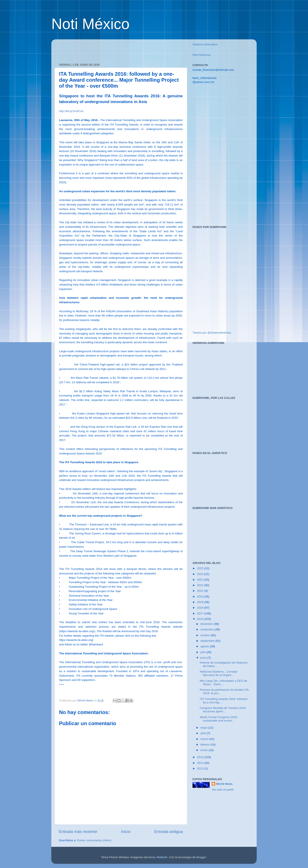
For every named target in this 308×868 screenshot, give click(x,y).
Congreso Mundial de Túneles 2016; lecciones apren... (223, 710)
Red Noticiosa (201, 55)
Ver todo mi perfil (223, 790)
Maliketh (162, 857)
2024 (201, 574)
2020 (201, 597)
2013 (201, 768)
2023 (201, 580)
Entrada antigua (169, 832)
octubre (206, 635)
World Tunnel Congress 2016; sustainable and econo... (219, 719)
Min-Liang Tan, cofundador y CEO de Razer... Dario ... (224, 682)
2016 (201, 619)
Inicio (126, 832)
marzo (205, 739)
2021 (201, 591)
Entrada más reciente (78, 832)
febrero (205, 745)
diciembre (207, 624)
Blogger (201, 857)
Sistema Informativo (205, 44)
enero (204, 750)
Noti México (90, 24)
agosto (205, 646)
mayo (204, 728)
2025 (201, 568)
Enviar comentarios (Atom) (94, 840)
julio (203, 652)
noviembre (208, 629)
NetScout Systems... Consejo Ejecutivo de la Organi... (219, 673)
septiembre (208, 641)
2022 (201, 585)
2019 (201, 602)
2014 (201, 763)
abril (204, 733)
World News (224, 784)
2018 (201, 608)
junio (204, 658)
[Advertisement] (109, 49)
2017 (201, 613)
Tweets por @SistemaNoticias (212, 333)
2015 (201, 757)
